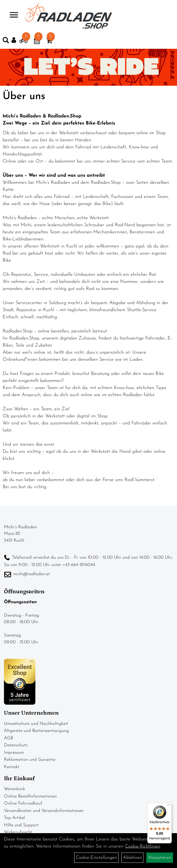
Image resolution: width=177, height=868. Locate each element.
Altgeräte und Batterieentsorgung (36, 731)
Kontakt (12, 767)
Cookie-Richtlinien (143, 846)
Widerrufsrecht (18, 832)
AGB (9, 738)
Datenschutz (16, 745)
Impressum (14, 753)
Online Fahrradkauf (23, 803)
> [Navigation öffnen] (12, 15)
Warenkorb (15, 789)
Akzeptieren (160, 858)
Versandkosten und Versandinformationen (44, 811)
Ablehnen (132, 858)
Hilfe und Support (21, 825)
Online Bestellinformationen (30, 796)
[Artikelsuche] (6, 41)
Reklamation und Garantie (30, 760)
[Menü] (169, 806)
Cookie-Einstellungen (96, 858)
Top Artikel (14, 818)
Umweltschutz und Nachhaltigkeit (36, 724)
